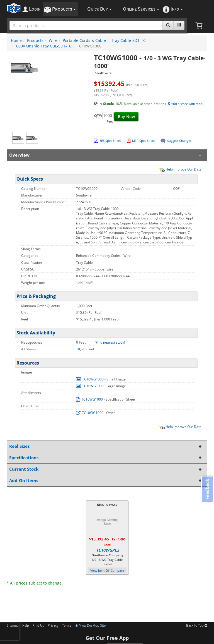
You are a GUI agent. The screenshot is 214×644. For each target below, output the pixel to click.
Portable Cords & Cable (84, 40)
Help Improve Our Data (180, 169)
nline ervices (141, 9)
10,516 (82, 349)
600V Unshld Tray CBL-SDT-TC (44, 46)
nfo (177, 9)
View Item (97, 570)
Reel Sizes (106, 446)
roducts (64, 9)
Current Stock (106, 469)
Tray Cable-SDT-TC (128, 40)
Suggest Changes (179, 141)
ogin (35, 9)
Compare (117, 570)
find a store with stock (185, 104)
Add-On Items (106, 481)
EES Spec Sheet (110, 141)
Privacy (53, 626)
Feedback (207, 489)
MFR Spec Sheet (144, 141)
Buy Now (126, 117)
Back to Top (197, 626)
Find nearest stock (110, 342)
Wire (53, 40)
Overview (106, 155)
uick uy (99, 9)
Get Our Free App (107, 638)
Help (26, 626)
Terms (67, 626)
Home (16, 40)
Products (35, 40)
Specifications (106, 458)
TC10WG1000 (90, 379)
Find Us (38, 626)
